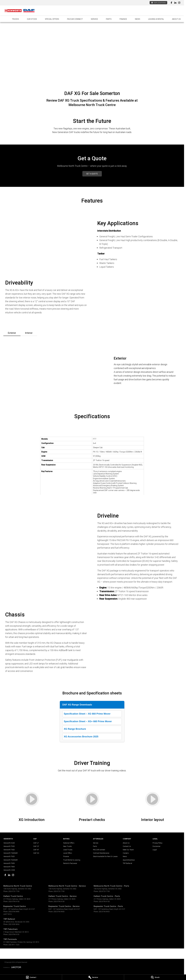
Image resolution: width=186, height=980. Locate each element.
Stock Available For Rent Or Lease (105, 856)
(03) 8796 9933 (104, 912)
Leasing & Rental (156, 19)
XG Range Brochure (75, 729)
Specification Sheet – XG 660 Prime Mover (87, 714)
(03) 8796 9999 (14, 912)
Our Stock (32, 19)
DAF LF (36, 843)
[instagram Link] (179, 3)
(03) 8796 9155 (14, 934)
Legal (155, 850)
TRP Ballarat (127, 863)
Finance (123, 19)
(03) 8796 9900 (59, 912)
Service (94, 19)
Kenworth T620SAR (11, 860)
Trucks (15, 19)
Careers (126, 853)
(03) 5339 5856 (14, 924)
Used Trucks (68, 850)
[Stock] (155, 977)
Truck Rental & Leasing (72, 860)
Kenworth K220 (9, 843)
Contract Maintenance (101, 853)
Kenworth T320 (9, 846)
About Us (176, 19)
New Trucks (67, 846)
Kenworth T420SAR (11, 853)
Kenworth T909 (9, 867)
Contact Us (127, 846)
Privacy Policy (157, 843)
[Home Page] (20, 11)
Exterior (12, 333)
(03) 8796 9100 (14, 901)
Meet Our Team (128, 850)
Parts (109, 19)
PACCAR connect (75, 19)
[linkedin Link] (175, 3)
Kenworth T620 (9, 856)
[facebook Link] (171, 3)
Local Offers (68, 853)
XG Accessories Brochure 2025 (81, 737)
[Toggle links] (12, 967)
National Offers (69, 843)
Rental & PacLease (70, 863)
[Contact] (31, 977)
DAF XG (36, 853)
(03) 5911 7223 (14, 945)
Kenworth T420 (9, 850)
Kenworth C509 (9, 870)
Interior (29, 333)
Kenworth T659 (9, 863)
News (138, 19)
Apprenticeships (129, 860)
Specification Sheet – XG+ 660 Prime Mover (88, 721)
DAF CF (36, 846)
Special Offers (52, 19)
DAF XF (36, 850)
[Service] (93, 977)
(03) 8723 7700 (14, 891)
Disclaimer (157, 846)
